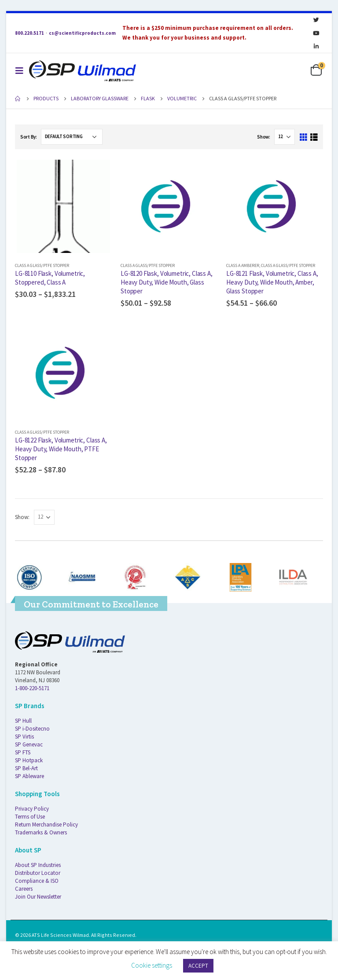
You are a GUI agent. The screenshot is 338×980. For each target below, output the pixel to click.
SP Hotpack (29, 760)
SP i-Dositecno (32, 729)
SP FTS (23, 752)
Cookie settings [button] (152, 965)
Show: (264, 137)
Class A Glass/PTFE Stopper (42, 265)
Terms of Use (30, 817)
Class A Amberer (243, 265)
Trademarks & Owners (41, 832)
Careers (24, 889)
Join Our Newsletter (38, 897)
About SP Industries (38, 865)
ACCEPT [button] (198, 966)
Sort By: (29, 137)
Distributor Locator (38, 873)
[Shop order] (72, 137)
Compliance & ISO (37, 881)
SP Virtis (24, 737)
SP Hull (23, 721)
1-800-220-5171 (32, 688)
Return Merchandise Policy (46, 825)
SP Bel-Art (26, 768)
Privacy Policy (32, 809)
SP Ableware (29, 776)
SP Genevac (29, 744)
